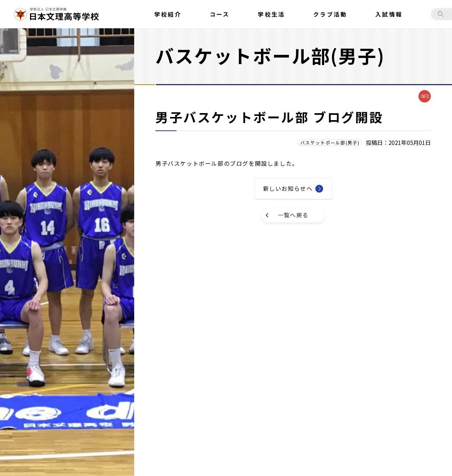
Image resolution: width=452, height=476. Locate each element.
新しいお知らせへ (288, 188)
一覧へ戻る (293, 215)
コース (220, 14)
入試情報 (389, 14)
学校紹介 (168, 14)
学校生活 (271, 14)
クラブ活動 (330, 14)
